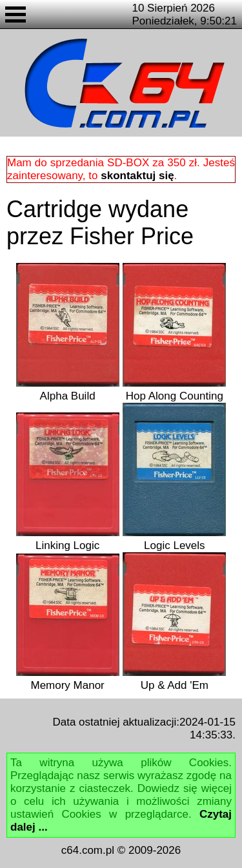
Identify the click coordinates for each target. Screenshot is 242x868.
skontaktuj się (137, 176)
